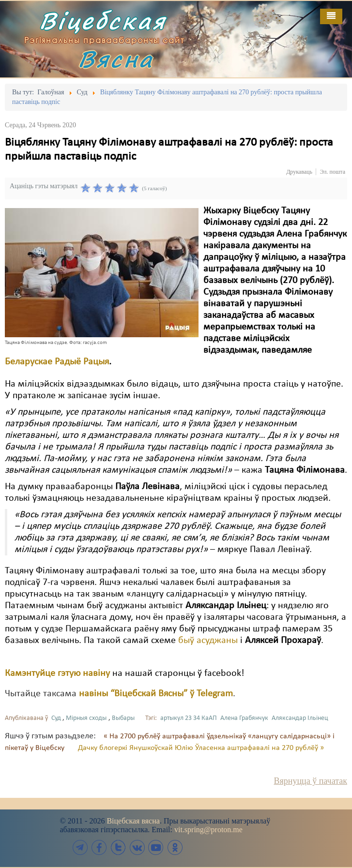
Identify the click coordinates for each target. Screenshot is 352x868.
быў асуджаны (208, 641)
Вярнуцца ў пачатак (311, 781)
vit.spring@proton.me (208, 830)
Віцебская (103, 21)
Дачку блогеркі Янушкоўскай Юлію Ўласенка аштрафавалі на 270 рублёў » (201, 748)
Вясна (116, 59)
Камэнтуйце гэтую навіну (57, 673)
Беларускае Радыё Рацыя (57, 362)
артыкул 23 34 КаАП (189, 718)
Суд (56, 718)
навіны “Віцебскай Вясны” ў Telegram (156, 694)
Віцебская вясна (133, 821)
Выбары (123, 718)
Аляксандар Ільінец (300, 718)
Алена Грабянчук (244, 718)
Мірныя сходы (86, 718)
